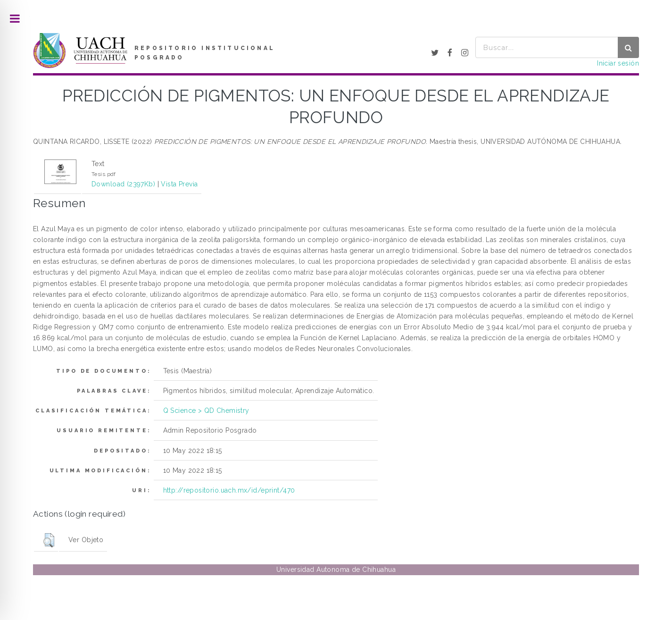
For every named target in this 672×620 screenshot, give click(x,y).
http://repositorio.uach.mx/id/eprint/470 (229, 490)
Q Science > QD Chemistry (206, 411)
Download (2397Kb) (123, 184)
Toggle (15, 19)
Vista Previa (179, 184)
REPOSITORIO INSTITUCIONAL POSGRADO (205, 53)
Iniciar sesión (618, 63)
